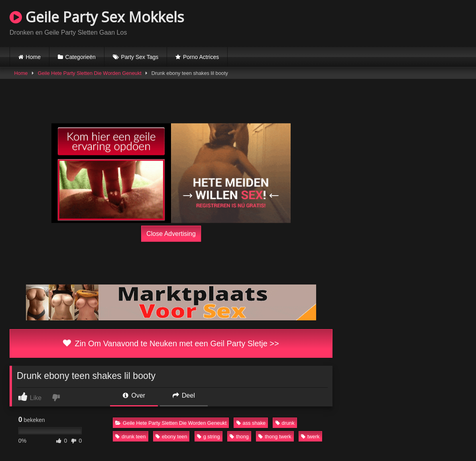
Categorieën (81, 57)
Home (33, 57)
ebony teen (171, 436)
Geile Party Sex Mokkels (97, 17)
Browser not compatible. (373, 22)
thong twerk (275, 436)
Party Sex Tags (140, 57)
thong (239, 436)
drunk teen (130, 436)
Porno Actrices (201, 57)
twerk (310, 436)
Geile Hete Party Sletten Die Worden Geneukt (90, 73)
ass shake (251, 423)
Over (134, 395)
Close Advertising (171, 233)
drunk (285, 423)
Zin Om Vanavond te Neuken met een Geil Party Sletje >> (171, 343)
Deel (184, 395)
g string (208, 436)
